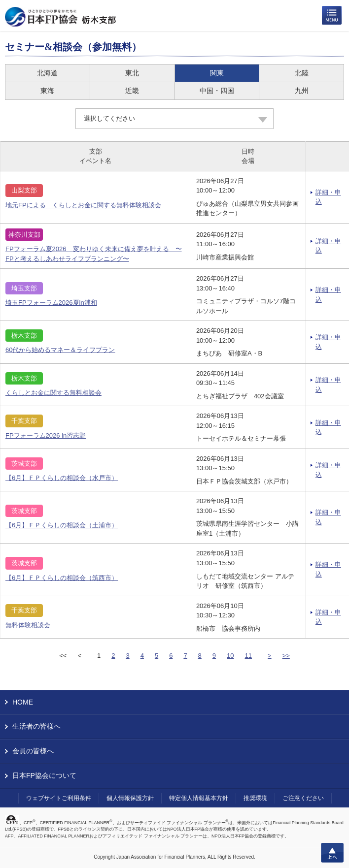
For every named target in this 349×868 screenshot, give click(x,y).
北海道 (47, 73)
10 (230, 656)
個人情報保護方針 (130, 798)
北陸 (302, 73)
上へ (332, 853)
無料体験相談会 (28, 625)
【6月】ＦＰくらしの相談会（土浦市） (62, 525)
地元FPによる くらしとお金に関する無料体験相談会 (83, 205)
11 (248, 656)
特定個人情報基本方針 (199, 798)
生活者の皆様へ (36, 726)
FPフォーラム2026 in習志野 (46, 435)
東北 (132, 73)
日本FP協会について (44, 775)
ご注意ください (303, 798)
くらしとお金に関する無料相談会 (53, 393)
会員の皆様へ (33, 751)
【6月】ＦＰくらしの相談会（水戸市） (62, 478)
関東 (217, 73)
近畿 (132, 91)
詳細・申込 (328, 197)
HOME (23, 702)
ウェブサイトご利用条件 (59, 798)
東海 (47, 91)
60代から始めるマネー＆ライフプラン (60, 350)
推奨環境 (255, 798)
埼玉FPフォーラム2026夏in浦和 (51, 303)
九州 (302, 91)
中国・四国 (217, 91)
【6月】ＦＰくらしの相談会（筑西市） (62, 578)
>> (286, 656)
